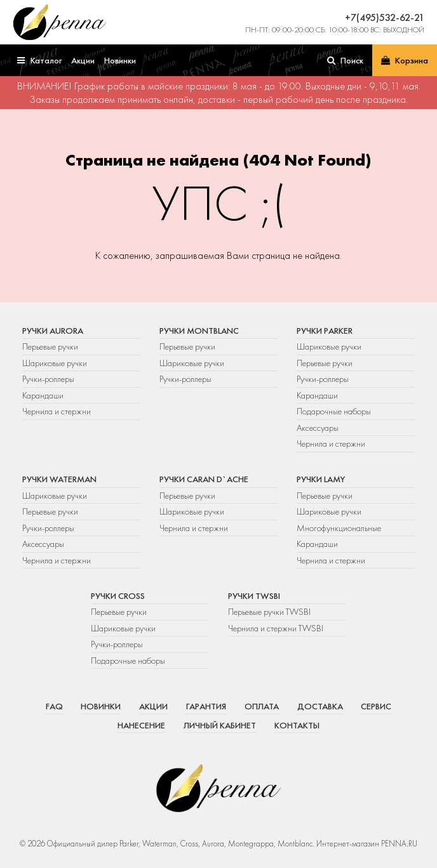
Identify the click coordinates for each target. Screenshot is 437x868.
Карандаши (43, 395)
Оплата (262, 706)
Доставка (320, 706)
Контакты (297, 725)
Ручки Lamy (321, 479)
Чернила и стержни (57, 411)
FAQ (54, 706)
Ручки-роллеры (48, 379)
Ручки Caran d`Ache (204, 479)
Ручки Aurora (53, 331)
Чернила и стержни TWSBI (276, 628)
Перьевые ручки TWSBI (269, 612)
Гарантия (206, 706)
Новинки (101, 706)
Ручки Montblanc (199, 331)
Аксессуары (318, 428)
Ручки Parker (325, 331)
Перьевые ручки (50, 346)
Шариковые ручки (55, 363)
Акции (153, 706)
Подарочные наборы (334, 411)
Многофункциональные (340, 528)
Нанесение (141, 725)
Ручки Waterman (59, 479)
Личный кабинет (220, 725)
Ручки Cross (118, 596)
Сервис (376, 706)
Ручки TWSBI (254, 596)
